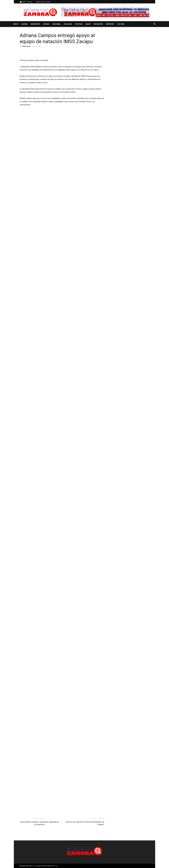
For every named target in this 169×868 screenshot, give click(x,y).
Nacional (57, 24)
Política (79, 24)
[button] (154, 24)
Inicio (16, 24)
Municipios (35, 24)
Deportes (110, 24)
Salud (88, 24)
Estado (46, 24)
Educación (98, 24)
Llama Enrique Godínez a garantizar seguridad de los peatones (39, 823)
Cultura (121, 24)
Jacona (25, 24)
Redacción (26, 46)
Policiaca (68, 24)
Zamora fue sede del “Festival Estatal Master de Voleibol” (85, 823)
